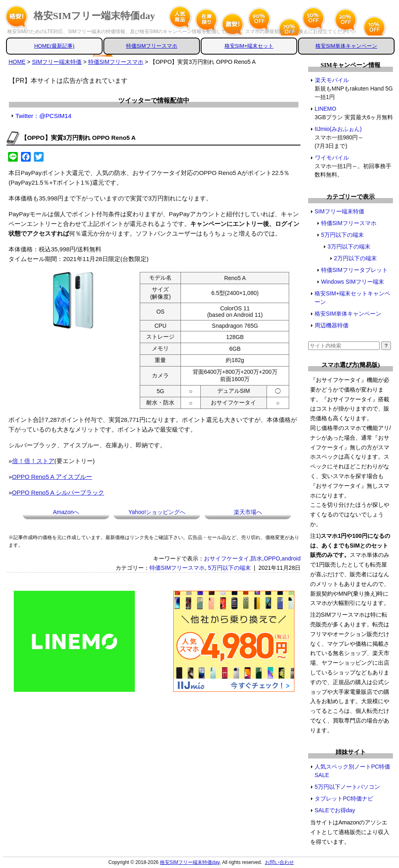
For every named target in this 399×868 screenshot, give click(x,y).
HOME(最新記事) (55, 46)
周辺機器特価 (332, 325)
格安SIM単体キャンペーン (346, 46)
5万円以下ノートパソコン (347, 787)
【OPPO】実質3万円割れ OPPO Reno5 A (78, 138)
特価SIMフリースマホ (152, 46)
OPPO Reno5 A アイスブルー (52, 477)
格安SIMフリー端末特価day (94, 16)
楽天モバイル (332, 80)
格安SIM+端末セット (249, 46)
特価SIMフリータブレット (354, 270)
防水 (256, 558)
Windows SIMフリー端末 (353, 282)
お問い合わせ (279, 862)
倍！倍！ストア (33, 461)
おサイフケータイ (227, 558)
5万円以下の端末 (229, 568)
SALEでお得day (335, 810)
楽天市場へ (248, 512)
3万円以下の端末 (349, 246)
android (291, 558)
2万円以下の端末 (355, 258)
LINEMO (326, 109)
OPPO (272, 558)
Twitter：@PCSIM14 (43, 116)
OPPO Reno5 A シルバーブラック (58, 492)
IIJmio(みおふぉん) (338, 129)
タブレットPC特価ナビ (344, 798)
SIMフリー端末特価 (339, 211)
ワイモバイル (332, 158)
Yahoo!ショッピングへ (157, 512)
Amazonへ (66, 512)
